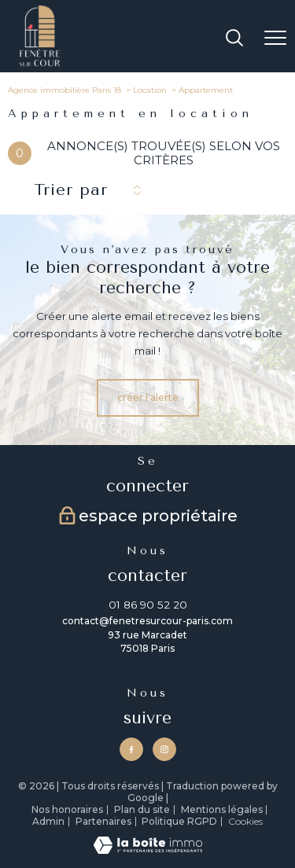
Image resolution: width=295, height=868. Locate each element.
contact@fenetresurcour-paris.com (147, 621)
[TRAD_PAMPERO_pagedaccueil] (40, 64)
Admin (48, 821)
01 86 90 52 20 (148, 605)
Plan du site (142, 809)
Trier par (71, 190)
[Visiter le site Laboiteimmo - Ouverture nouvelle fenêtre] (148, 850)
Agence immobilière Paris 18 (65, 90)
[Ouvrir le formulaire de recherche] (234, 39)
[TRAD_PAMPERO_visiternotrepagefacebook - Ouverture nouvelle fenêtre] (131, 749)
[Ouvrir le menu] (275, 39)
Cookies (245, 822)
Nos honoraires (67, 809)
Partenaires (103, 821)
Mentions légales (222, 809)
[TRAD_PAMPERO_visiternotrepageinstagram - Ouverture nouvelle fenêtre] (164, 749)
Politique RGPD (179, 821)
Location (150, 90)
